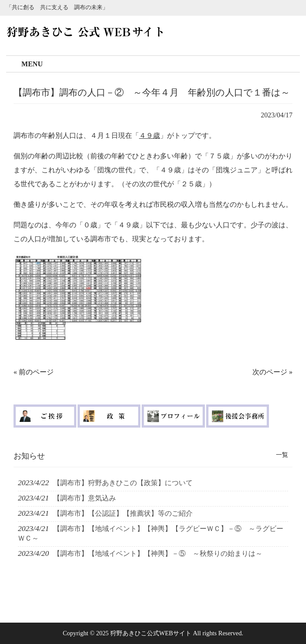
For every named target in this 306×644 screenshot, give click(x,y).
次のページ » (272, 372)
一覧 (282, 455)
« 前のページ (34, 372)
